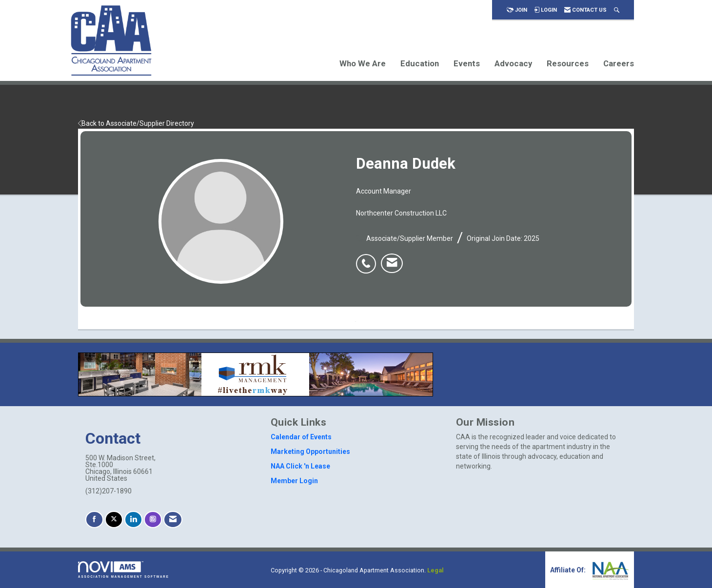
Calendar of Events (301, 437)
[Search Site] (617, 10)
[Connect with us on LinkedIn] (133, 519)
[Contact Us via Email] (173, 519)
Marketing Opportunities (310, 451)
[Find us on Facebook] (94, 519)
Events (467, 63)
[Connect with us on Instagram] (153, 519)
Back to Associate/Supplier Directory (136, 123)
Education (420, 63)
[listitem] (368, 258)
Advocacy (513, 63)
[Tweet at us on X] (114, 519)
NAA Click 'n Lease (300, 466)
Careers (619, 63)
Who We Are (363, 63)
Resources (568, 63)
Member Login (294, 481)
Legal (435, 570)
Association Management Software (124, 570)
